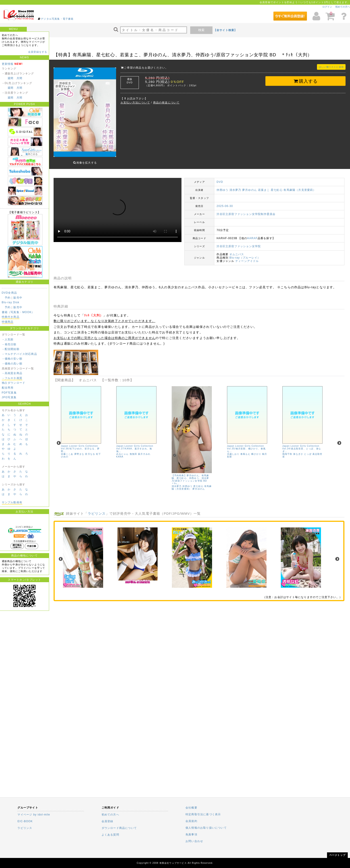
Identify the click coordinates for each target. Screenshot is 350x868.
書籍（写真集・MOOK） (18, 312)
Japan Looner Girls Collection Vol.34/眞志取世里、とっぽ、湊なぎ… (302, 445)
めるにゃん (123, 451)
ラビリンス (97, 510)
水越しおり (233, 451)
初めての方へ (343, 7)
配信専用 (8, 388)
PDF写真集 (9, 393)
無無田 (133, 451)
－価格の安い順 (12, 359)
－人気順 (8, 339)
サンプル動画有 (12, 502)
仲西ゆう (222, 187)
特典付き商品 (11, 317)
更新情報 (8, 64)
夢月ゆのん (250, 187)
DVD (220, 179)
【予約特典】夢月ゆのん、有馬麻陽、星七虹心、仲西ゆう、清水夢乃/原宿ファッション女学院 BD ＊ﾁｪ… (191, 476)
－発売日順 (9, 344)
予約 (8, 298)
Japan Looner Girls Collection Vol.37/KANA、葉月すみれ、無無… (135, 445)
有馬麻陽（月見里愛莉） (300, 187)
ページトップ (337, 855)
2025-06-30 (225, 203)
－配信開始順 (11, 349)
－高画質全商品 (12, 373)
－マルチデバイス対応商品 (19, 354)
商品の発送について (166, 103)
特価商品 (8, 322)
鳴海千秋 (287, 451)
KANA (120, 453)
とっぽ (308, 451)
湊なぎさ (298, 451)
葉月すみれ (144, 451)
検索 (201, 30)
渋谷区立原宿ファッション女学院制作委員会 (246, 211)
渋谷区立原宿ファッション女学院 (239, 243)
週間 (10, 78)
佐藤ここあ (67, 451)
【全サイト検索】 (225, 30)
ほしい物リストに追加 (331, 67)
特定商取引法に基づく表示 (203, 814)
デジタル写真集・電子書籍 (57, 19)
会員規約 (191, 821)
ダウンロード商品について (119, 828)
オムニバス (237, 251)
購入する (305, 81)
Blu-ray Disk (11, 302)
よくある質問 (110, 835)
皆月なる (90, 451)
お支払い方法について (135, 103)
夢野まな (79, 451)
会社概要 (191, 808)
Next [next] (339, 440)
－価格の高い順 (12, 364)
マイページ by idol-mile (34, 815)
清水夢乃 (235, 187)
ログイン (327, 7)
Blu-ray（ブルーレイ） (245, 254)
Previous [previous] (59, 440)
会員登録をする (38, 52)
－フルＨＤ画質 (12, 378)
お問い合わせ (194, 841)
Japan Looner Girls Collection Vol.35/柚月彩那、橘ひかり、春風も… (246, 445)
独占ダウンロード (14, 383)
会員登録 (107, 821)
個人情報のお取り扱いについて (206, 828)
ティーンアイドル (247, 258)
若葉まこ (264, 187)
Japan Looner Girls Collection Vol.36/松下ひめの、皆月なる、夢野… (80, 445)
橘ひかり (256, 451)
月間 (19, 78)
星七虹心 (277, 187)
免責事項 (191, 834)
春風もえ (245, 451)
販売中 (18, 298)
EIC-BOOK (25, 821)
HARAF (252, 235)
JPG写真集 (9, 397)
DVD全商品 (9, 293)
